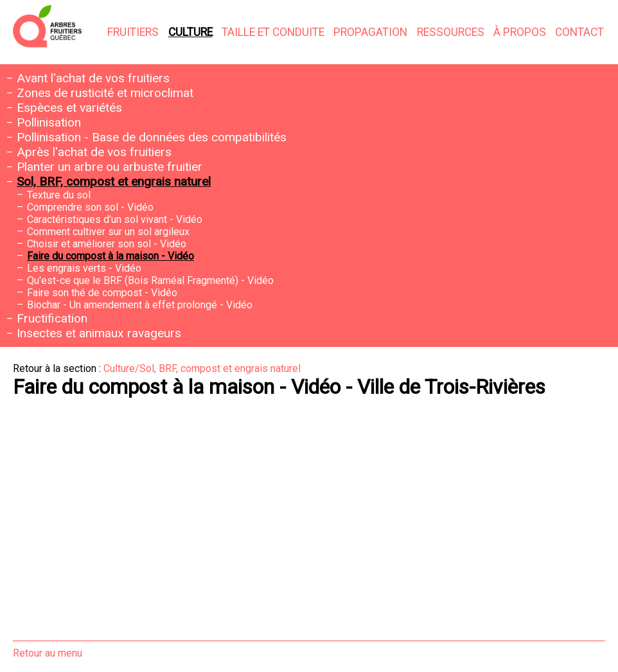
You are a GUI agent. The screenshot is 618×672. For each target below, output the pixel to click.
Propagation (370, 32)
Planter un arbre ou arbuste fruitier (110, 167)
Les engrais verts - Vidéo (84, 268)
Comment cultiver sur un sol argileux (108, 232)
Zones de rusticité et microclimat (105, 93)
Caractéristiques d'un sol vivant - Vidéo (115, 219)
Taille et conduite (273, 32)
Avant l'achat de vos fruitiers (93, 78)
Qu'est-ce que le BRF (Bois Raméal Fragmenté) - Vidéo (150, 280)
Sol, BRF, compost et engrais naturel (114, 181)
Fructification (52, 318)
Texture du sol (59, 195)
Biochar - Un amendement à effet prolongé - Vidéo (140, 305)
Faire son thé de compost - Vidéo (102, 293)
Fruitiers (133, 32)
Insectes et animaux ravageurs (99, 333)
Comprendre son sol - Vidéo (90, 207)
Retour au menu (48, 653)
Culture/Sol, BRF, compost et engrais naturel (202, 368)
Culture (190, 32)
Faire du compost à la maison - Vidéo (110, 256)
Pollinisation (49, 122)
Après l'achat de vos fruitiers (94, 152)
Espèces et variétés (69, 108)
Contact (579, 32)
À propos (520, 32)
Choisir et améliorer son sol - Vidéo (107, 244)
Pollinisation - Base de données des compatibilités (152, 137)
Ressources (451, 32)
